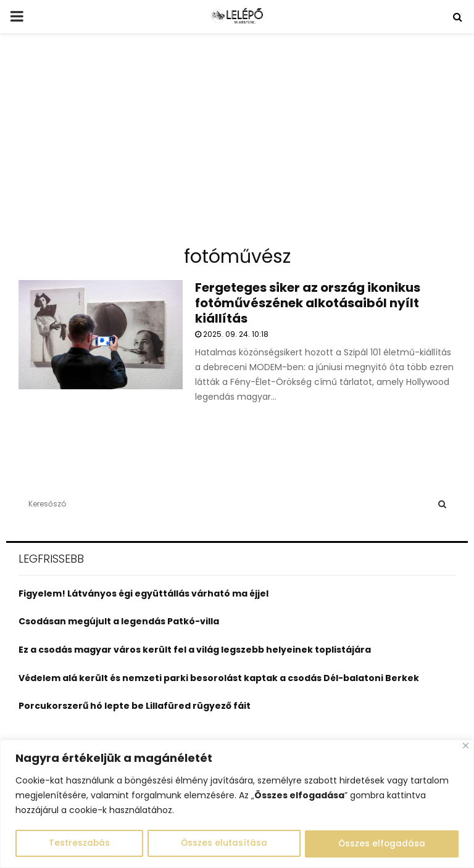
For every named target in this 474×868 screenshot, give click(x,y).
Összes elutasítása (224, 844)
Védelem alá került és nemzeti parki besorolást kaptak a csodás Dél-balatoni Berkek (219, 678)
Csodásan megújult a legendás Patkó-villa (119, 621)
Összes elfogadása (382, 844)
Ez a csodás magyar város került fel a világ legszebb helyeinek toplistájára (195, 650)
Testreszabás (79, 844)
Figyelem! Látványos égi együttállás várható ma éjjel (143, 593)
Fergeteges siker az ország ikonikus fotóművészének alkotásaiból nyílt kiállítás (308, 303)
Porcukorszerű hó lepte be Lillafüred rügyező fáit (135, 706)
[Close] (466, 746)
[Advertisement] (237, 144)
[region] (237, 804)
